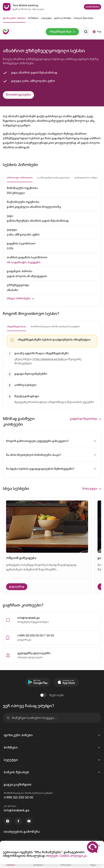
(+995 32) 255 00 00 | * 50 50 (36, 636)
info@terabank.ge (29, 618)
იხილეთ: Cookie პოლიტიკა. (67, 856)
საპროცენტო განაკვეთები (54, 178)
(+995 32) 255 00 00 (19, 797)
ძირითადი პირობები (20, 178)
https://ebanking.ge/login (48, 359)
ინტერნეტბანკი (17, 326)
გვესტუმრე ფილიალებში (34, 653)
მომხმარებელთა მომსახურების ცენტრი (55, 326)
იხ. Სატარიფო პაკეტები (24, 262)
